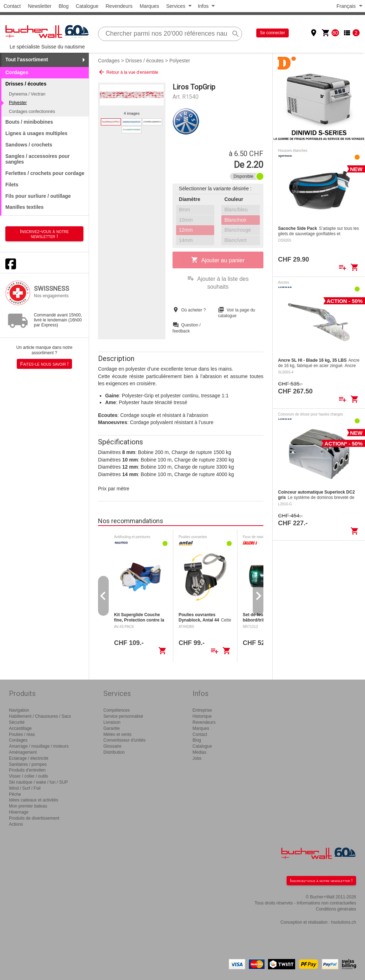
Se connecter (273, 33)
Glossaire (112, 746)
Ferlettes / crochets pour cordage (45, 173)
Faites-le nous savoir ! (45, 364)
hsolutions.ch (344, 922)
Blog (63, 6)
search (236, 34)
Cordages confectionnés (32, 112)
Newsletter (40, 6)
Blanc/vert (235, 240)
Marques (149, 6)
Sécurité (17, 722)
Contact (12, 6)
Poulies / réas (22, 734)
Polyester (18, 103)
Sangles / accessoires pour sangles (38, 159)
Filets (12, 185)
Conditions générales (336, 909)
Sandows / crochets (29, 145)
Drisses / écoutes (145, 61)
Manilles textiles (24, 207)
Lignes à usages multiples (36, 133)
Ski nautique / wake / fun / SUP (38, 782)
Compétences (117, 710)
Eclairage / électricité (29, 758)
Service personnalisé (123, 716)
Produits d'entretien (27, 770)
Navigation (19, 710)
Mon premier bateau (28, 806)
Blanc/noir (235, 220)
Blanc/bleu (236, 210)
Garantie (112, 728)
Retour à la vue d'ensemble (128, 72)
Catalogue (87, 6)
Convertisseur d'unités (124, 740)
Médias (199, 752)
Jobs (197, 758)
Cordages (17, 72)
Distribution (114, 752)
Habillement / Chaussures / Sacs (40, 716)
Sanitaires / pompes (28, 764)
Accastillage (20, 728)
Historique (202, 716)
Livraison (112, 722)
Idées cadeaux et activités (34, 800)
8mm (184, 210)
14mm (186, 240)
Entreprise (202, 710)
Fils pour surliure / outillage (38, 196)
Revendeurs (119, 6)
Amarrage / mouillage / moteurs (39, 746)
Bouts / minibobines (29, 122)
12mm (186, 230)
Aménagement (23, 752)
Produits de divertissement (34, 818)
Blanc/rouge (238, 230)
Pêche (15, 794)
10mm (186, 220)
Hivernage (19, 812)
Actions (16, 824)
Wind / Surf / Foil (25, 788)
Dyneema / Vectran (27, 94)
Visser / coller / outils (29, 776)
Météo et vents (117, 734)
